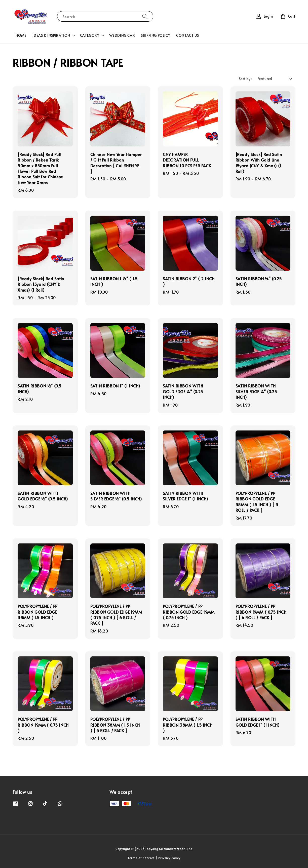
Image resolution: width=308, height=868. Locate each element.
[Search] (145, 16)
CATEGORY (90, 35)
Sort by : (246, 79)
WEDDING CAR (122, 35)
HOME (21, 35)
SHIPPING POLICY (156, 35)
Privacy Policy (169, 858)
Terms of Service (141, 858)
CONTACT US (187, 35)
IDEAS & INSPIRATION (51, 35)
